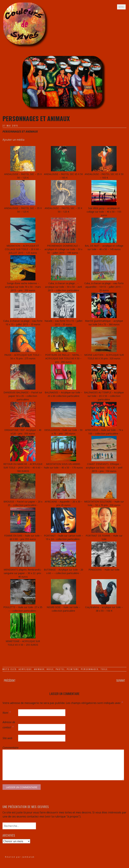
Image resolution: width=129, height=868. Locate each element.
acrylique (25, 669)
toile (104, 669)
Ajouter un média (13, 140)
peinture (73, 669)
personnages (90, 669)
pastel (60, 669)
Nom (7, 712)
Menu (121, 7)
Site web (7, 738)
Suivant (121, 681)
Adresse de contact (9, 725)
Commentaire (10, 748)
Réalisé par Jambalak (20, 857)
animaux (39, 669)
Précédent (10, 681)
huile (50, 669)
